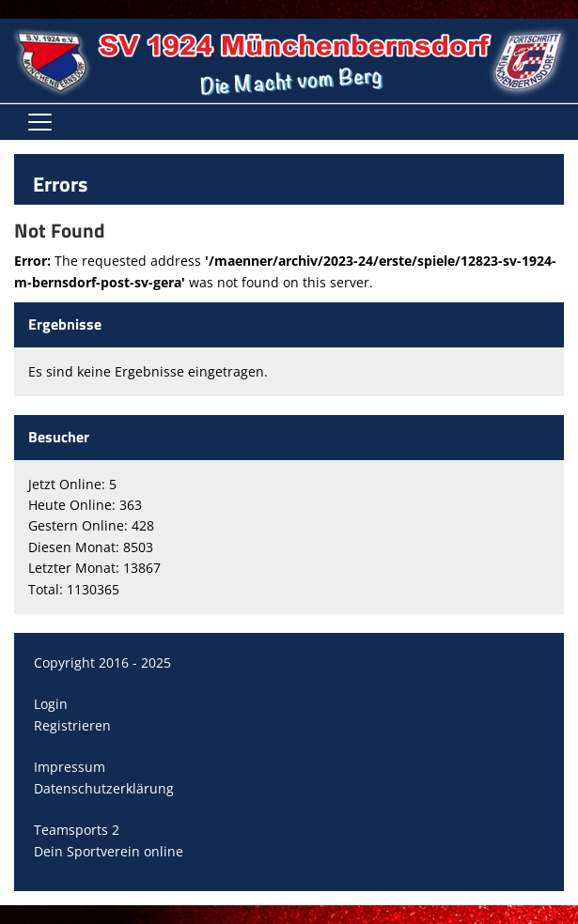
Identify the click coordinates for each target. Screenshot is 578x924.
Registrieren (72, 725)
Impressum (70, 767)
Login (51, 704)
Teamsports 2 (77, 830)
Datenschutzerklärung (104, 788)
